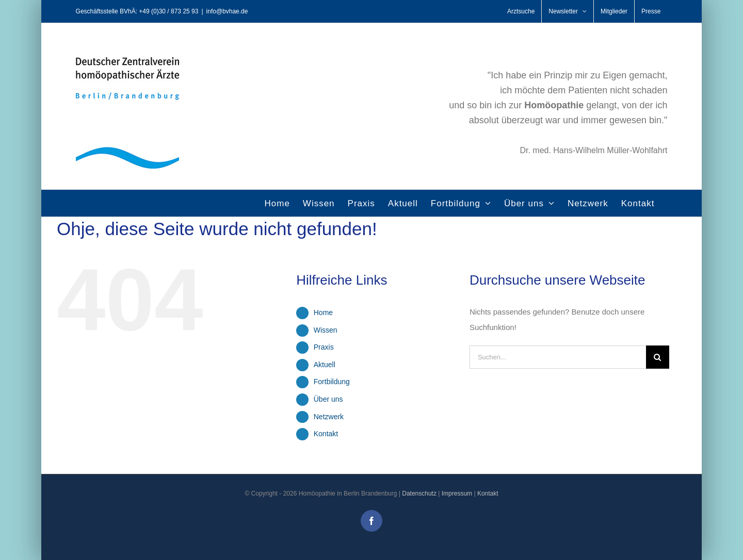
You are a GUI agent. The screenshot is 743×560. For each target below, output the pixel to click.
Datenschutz (419, 493)
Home (323, 312)
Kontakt (326, 434)
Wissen (326, 330)
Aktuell (325, 365)
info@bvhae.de (227, 11)
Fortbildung (332, 382)
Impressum (457, 493)
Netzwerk (329, 417)
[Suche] (658, 357)
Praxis (324, 347)
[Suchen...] (558, 357)
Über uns (328, 399)
